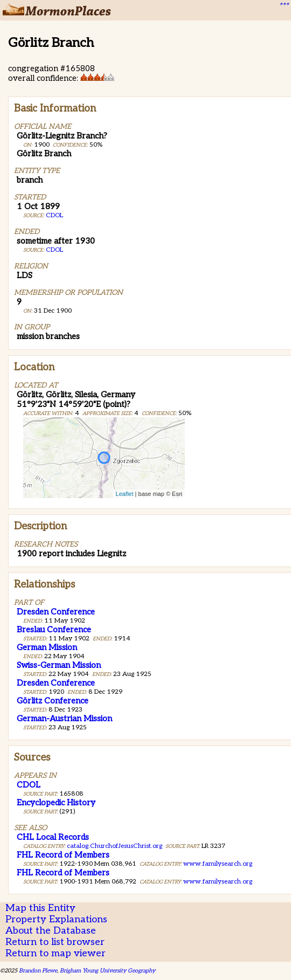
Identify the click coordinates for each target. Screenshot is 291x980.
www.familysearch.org (218, 864)
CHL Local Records (53, 837)
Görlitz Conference (53, 701)
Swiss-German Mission (59, 665)
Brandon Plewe (38, 971)
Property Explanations (56, 919)
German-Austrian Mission (64, 719)
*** (283, 6)
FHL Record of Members (63, 855)
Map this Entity (40, 908)
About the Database (51, 931)
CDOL (54, 215)
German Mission (47, 647)
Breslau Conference (54, 630)
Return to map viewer (56, 953)
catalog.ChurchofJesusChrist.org (115, 846)
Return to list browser (55, 942)
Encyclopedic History (56, 803)
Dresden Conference (56, 612)
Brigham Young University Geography (108, 971)
